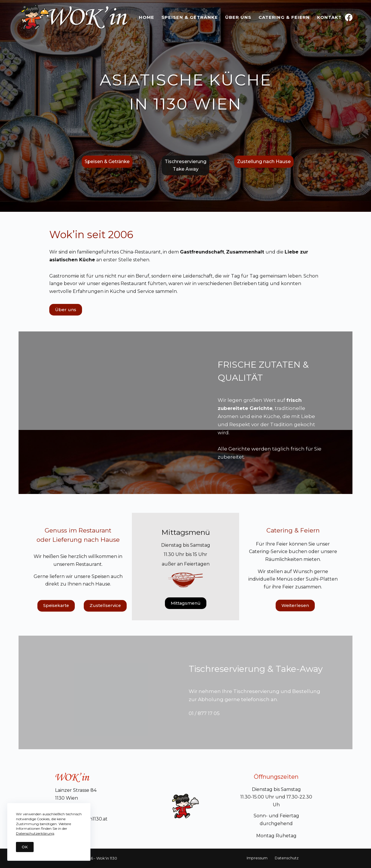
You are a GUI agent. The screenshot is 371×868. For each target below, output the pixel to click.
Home (147, 17)
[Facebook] (349, 17)
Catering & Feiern (284, 17)
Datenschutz (286, 858)
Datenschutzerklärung (35, 833)
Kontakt (329, 17)
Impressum (258, 858)
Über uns (238, 17)
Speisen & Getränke (190, 17)
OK (25, 847)
